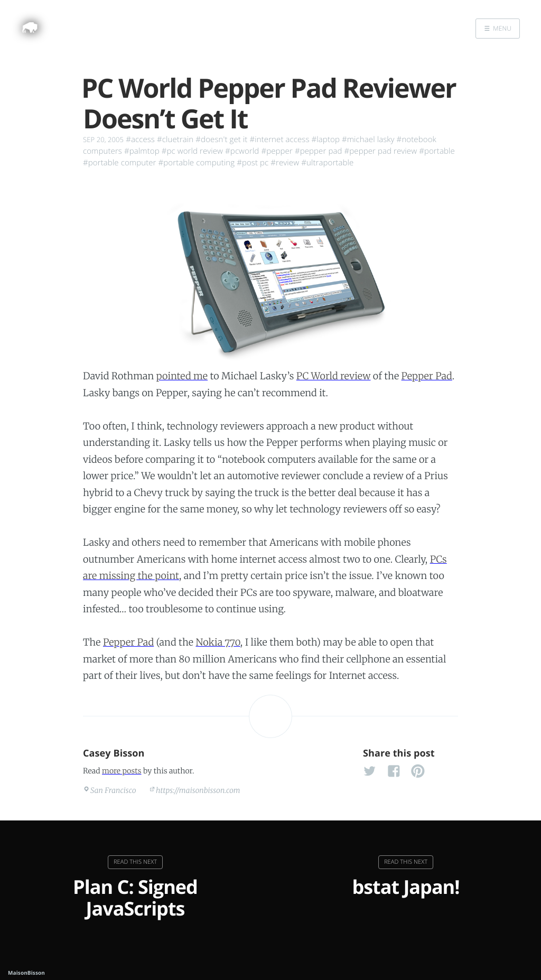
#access (140, 139)
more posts (122, 771)
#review (285, 163)
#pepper (277, 151)
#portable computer (120, 163)
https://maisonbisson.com (198, 790)
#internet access (279, 139)
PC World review (334, 376)
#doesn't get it (221, 139)
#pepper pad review (381, 151)
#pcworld (242, 151)
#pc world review (192, 151)
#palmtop (142, 151)
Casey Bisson (114, 753)
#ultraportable (327, 163)
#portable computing (197, 163)
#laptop (326, 139)
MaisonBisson (26, 973)
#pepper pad (319, 151)
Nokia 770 (218, 642)
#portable (437, 151)
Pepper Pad (427, 376)
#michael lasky (368, 139)
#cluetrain (175, 139)
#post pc (253, 163)
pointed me (182, 376)
